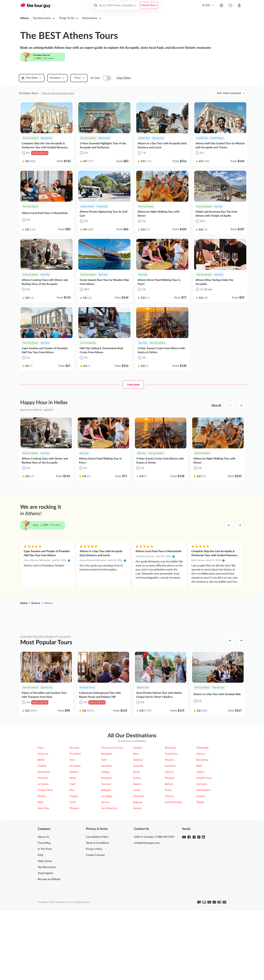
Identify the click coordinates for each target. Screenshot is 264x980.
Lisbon (137, 834)
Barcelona (202, 816)
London (201, 852)
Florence (43, 834)
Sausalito (107, 822)
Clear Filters (124, 78)
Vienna (201, 809)
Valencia (138, 816)
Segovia (138, 858)
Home (24, 603)
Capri (73, 840)
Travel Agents (46, 929)
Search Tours (149, 5)
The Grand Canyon (112, 803)
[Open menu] (221, 5)
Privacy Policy (94, 905)
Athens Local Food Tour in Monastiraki (159, 551)
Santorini (170, 822)
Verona (137, 864)
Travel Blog (44, 899)
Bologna (106, 846)
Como (137, 846)
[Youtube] (184, 893)
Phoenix (74, 864)
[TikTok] (199, 893)
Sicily (73, 858)
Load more (133, 385)
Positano (106, 834)
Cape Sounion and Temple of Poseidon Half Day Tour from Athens (47, 553)
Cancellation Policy (97, 893)
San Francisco (109, 864)
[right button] (241, 405)
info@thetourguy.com (147, 899)
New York (43, 864)
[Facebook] (189, 893)
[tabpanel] (132, 772)
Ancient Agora (52, 772)
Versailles (75, 822)
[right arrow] (240, 525)
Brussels (74, 803)
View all (216, 405)
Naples (137, 840)
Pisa (72, 846)
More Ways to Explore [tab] (182, 758)
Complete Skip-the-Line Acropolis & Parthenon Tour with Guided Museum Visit (214, 554)
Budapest (107, 809)
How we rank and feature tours (58, 93)
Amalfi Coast (204, 834)
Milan (73, 834)
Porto (168, 846)
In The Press (45, 905)
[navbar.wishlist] (230, 5)
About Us (43, 893)
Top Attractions (47, 923)
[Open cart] (239, 5)
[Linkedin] (203, 893)
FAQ (40, 911)
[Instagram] (194, 893)
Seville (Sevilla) (173, 858)
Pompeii (170, 834)
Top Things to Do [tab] (114, 758)
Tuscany (106, 840)
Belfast (169, 840)
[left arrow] (229, 525)
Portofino (75, 809)
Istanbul (138, 803)
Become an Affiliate (49, 935)
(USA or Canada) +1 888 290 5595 (154, 893)
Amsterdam (203, 846)
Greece (36, 603)
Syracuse (43, 809)
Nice (136, 809)
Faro (72, 816)
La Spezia (43, 840)
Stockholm (171, 809)
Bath (199, 822)
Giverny (169, 852)
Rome (136, 828)
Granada (138, 822)
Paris (41, 803)
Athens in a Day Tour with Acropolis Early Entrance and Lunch (101, 553)
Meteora (96, 772)
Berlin (41, 816)
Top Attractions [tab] (77, 758)
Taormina (138, 852)
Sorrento (202, 840)
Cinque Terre (45, 846)
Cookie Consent (95, 911)
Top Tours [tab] (146, 758)
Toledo (200, 858)
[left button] (230, 405)
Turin (104, 816)
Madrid (42, 822)
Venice (200, 828)
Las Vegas (107, 852)
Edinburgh (203, 803)
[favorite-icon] (67, 108)
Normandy (44, 828)
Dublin (42, 852)
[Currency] (208, 5)
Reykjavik (170, 803)
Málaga (105, 828)
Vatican (169, 828)
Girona (105, 858)
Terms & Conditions (97, 899)
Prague (74, 852)
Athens (24, 18)
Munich (169, 816)
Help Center (45, 917)
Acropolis (144, 772)
